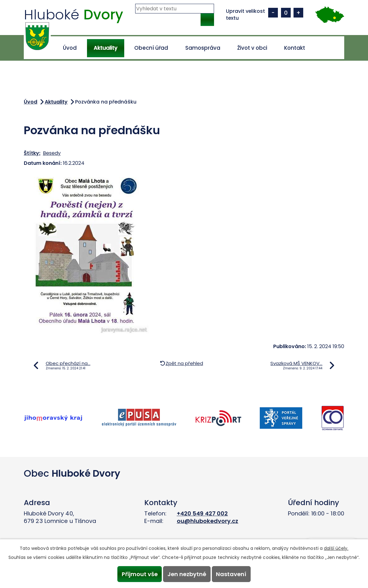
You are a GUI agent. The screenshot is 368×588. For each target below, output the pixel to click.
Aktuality (105, 48)
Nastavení (233, 574)
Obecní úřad (151, 48)
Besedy (52, 153)
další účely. (336, 547)
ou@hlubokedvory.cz (208, 521)
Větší (298, 13)
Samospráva (203, 48)
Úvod (70, 48)
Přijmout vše (138, 574)
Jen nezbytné (187, 574)
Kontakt (295, 48)
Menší (273, 13)
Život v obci (252, 48)
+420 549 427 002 (202, 513)
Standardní (286, 13)
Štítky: (32, 153)
